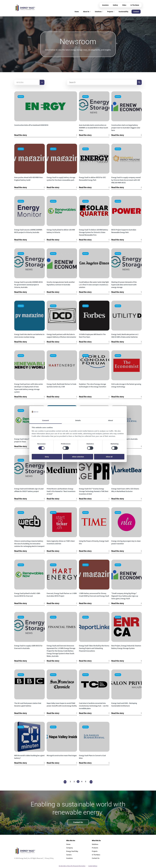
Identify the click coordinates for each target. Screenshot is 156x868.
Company (70, 848)
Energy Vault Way (72, 851)
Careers (69, 855)
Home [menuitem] (77, 12)
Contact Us (78, 822)
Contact (136, 12)
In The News (135, 5)
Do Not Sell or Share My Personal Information (72, 866)
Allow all (109, 457)
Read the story (21, 135)
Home (68, 844)
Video (124, 5)
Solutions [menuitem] (98, 12)
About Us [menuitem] (86, 12)
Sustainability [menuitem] (123, 12)
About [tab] (110, 420)
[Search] (102, 82)
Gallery (115, 5)
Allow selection (78, 457)
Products (95, 848)
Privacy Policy (49, 858)
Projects (95, 851)
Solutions (95, 844)
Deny (47, 457)
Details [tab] (78, 420)
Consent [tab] (46, 420)
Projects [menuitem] (110, 12)
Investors (105, 5)
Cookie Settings (93, 866)
